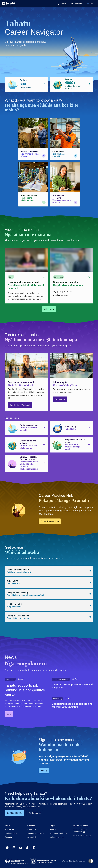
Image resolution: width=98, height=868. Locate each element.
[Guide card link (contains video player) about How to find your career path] (26, 276)
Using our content (57, 837)
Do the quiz (60, 399)
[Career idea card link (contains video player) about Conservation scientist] (72, 276)
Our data (8, 837)
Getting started (11, 833)
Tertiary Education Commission (80, 831)
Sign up (44, 770)
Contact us (35, 813)
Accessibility (32, 837)
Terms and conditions (58, 833)
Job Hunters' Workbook (20, 405)
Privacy (53, 829)
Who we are (10, 829)
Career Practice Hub (50, 521)
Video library (49, 309)
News (9, 714)
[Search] (62, 4)
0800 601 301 (14, 813)
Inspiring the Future (82, 836)
